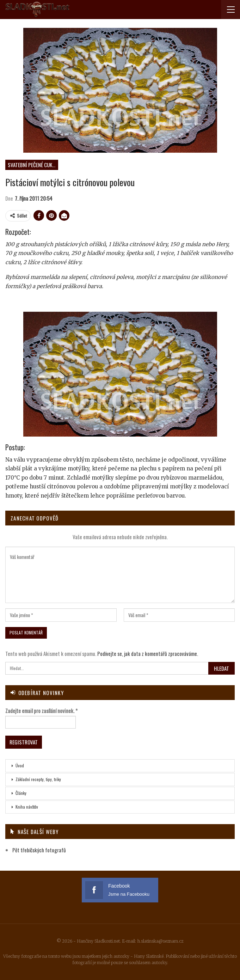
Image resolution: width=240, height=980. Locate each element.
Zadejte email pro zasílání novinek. (41, 711)
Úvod (20, 765)
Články (21, 793)
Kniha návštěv (27, 807)
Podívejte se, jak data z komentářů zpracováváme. (148, 653)
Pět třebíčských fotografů (39, 850)
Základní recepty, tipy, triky (38, 779)
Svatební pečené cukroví (33, 165)
